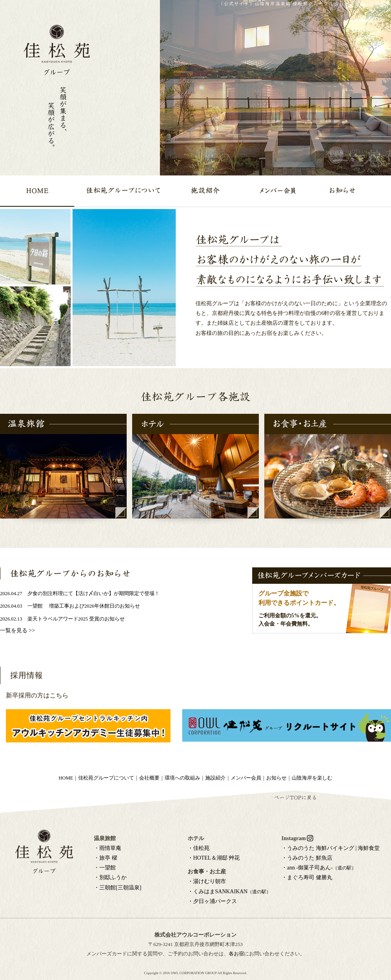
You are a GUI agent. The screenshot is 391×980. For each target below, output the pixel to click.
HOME (66, 778)
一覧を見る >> (17, 630)
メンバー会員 (246, 778)
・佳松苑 (199, 848)
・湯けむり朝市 (207, 881)
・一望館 (105, 868)
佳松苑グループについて (106, 778)
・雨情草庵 (108, 848)
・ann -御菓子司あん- (319, 868)
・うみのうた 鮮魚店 (307, 858)
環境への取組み (182, 778)
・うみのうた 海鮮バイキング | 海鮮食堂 (331, 848)
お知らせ (276, 778)
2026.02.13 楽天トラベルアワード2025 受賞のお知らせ (62, 619)
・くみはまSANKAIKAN (229, 891)
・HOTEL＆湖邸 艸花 (214, 858)
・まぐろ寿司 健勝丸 (307, 877)
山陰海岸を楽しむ (312, 778)
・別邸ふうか (110, 877)
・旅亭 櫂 (106, 858)
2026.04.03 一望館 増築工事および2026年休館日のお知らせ (70, 606)
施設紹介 (215, 778)
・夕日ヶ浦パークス (212, 901)
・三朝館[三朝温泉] (117, 888)
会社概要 (149, 778)
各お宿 (236, 954)
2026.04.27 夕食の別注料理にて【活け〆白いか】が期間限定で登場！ (80, 594)
